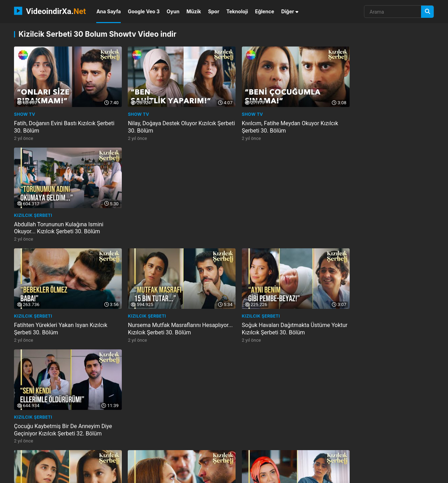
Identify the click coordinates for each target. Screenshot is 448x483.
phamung (27, 444)
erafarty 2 (170, 456)
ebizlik (198, 456)
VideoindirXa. (50, 11)
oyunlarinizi (269, 456)
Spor (213, 11)
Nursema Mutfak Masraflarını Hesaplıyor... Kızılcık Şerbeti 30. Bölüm (168, 220)
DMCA (427, 475)
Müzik (194, 11)
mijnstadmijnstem (230, 444)
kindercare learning (379, 444)
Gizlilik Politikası (360, 475)
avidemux (334, 456)
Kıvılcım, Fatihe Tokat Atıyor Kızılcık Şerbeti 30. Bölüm (164, 316)
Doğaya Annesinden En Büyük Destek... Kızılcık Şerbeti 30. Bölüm (62, 316)
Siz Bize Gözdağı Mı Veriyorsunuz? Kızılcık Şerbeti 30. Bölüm (163, 413)
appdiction (108, 456)
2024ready (140, 456)
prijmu (105, 444)
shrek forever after (67, 444)
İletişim (329, 475)
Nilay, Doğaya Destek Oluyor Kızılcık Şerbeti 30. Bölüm (165, 123)
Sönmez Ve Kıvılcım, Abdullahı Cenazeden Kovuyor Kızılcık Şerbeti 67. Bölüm (382, 320)
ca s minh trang (230, 456)
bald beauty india (140, 444)
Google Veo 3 (144, 11)
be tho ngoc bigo (184, 444)
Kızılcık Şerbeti (353, 110)
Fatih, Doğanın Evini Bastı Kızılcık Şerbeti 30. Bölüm (55, 123)
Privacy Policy (399, 475)
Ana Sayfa (108, 11)
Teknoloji (237, 11)
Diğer (290, 11)
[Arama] (427, 12)
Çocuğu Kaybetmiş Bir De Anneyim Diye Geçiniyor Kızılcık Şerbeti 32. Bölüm (383, 220)
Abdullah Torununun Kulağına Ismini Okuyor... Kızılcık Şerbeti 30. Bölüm (379, 123)
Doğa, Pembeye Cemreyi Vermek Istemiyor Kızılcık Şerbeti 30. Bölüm (271, 316)
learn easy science (68, 456)
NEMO (83, 475)
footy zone (303, 456)
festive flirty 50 (276, 444)
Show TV (25, 110)
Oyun (173, 11)
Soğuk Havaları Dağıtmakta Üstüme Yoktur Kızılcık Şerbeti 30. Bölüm (271, 220)
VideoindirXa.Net (50, 475)
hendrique (364, 456)
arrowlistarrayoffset (325, 444)
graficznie (28, 456)
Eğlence (265, 11)
